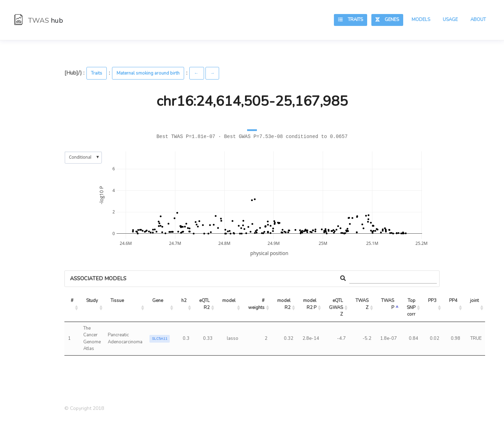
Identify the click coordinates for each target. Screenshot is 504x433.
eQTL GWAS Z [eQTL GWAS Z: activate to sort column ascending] (337, 307)
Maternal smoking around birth (148, 73)
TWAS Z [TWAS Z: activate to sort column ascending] (363, 304)
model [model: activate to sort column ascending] (229, 301)
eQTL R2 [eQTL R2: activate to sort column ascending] (205, 304)
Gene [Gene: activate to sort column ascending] (158, 301)
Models (421, 20)
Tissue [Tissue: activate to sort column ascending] (117, 301)
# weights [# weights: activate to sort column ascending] (257, 304)
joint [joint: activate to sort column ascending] (474, 301)
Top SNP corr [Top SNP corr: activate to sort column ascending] (412, 307)
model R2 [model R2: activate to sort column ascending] (284, 304)
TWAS (38, 20)
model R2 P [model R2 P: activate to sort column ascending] (310, 304)
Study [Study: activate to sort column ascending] (92, 301)
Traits (351, 20)
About (478, 20)
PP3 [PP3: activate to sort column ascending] (432, 301)
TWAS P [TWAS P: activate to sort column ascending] (388, 304)
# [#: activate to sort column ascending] (72, 301)
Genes (387, 20)
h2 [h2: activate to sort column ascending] (184, 301)
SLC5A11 (160, 339)
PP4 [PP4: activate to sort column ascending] (453, 301)
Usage (450, 20)
